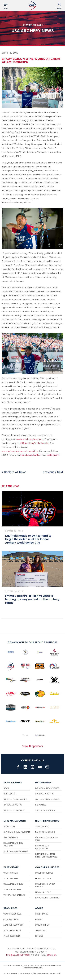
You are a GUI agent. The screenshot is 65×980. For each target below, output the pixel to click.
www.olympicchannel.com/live (20, 451)
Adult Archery (11, 878)
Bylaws (39, 919)
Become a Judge (43, 892)
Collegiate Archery (13, 884)
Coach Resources (44, 873)
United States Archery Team (46, 839)
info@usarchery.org (18, 955)
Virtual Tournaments (14, 895)
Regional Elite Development (42, 847)
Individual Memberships (47, 788)
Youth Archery (11, 873)
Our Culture (41, 826)
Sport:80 (58, 974)
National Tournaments (15, 799)
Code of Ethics (42, 925)
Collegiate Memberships (47, 799)
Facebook (26, 455)
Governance (42, 914)
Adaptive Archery (12, 890)
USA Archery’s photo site (34, 443)
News (6, 788)
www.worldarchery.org (30, 439)
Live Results (10, 794)
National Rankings (45, 832)
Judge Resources (12, 930)
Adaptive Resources (14, 925)
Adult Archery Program (16, 851)
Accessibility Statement (32, 968)
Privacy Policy (44, 966)
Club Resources (12, 919)
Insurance (41, 805)
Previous (49, 472)
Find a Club (9, 826)
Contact (51, 955)
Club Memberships (44, 794)
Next (60, 472)
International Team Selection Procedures (46, 856)
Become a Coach (43, 878)
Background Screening (47, 898)
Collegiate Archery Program (13, 844)
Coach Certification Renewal (45, 885)
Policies (39, 936)
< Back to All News (14, 472)
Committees (41, 930)
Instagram (53, 455)
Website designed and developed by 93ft (20, 974)
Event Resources (12, 936)
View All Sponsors (33, 746)
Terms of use (56, 966)
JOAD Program (11, 838)
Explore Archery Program (17, 832)
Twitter (37, 455)
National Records (13, 805)
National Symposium (14, 810)
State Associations (45, 810)
